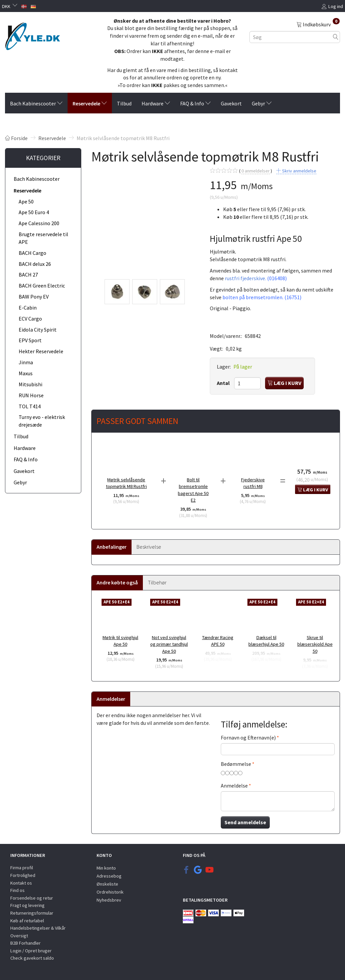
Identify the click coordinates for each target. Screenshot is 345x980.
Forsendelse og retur (32, 898)
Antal (224, 383)
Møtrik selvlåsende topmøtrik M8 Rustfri (126, 483)
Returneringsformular (32, 913)
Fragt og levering (27, 905)
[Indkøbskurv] (318, 24)
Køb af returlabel (27, 921)
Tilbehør (157, 582)
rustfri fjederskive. (256, 278)
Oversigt (19, 936)
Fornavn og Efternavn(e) (248, 738)
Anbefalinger (112, 547)
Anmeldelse (234, 786)
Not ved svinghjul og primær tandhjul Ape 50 (169, 644)
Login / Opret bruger (31, 951)
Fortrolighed (23, 875)
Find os (17, 890)
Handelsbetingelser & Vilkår (38, 928)
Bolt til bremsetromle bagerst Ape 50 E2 (193, 490)
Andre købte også (117, 582)
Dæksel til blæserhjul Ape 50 (266, 641)
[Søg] (336, 37)
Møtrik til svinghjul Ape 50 (120, 641)
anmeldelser (256, 171)
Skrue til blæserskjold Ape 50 (315, 644)
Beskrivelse (149, 547)
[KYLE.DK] (32, 34)
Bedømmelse (236, 764)
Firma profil (22, 868)
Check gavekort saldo (32, 958)
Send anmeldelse (245, 822)
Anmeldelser (111, 699)
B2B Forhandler (25, 943)
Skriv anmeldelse (299, 171)
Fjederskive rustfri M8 (253, 483)
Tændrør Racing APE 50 (218, 641)
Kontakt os (21, 883)
